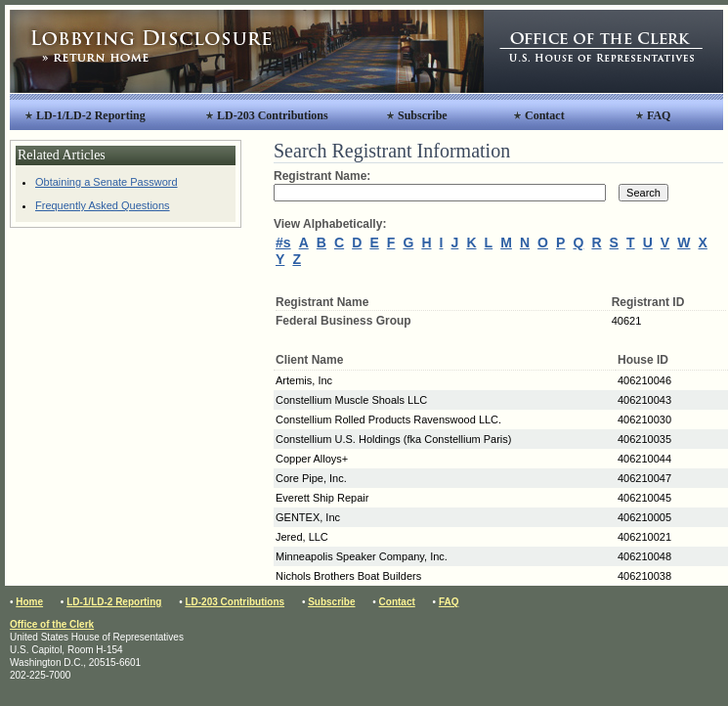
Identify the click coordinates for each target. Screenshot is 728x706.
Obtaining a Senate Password (107, 182)
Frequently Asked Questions (103, 205)
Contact (545, 115)
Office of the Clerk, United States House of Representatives (603, 51)
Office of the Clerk (52, 624)
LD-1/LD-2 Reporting (91, 115)
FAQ (659, 115)
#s (283, 243)
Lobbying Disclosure (247, 51)
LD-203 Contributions (273, 115)
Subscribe (423, 115)
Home (29, 602)
